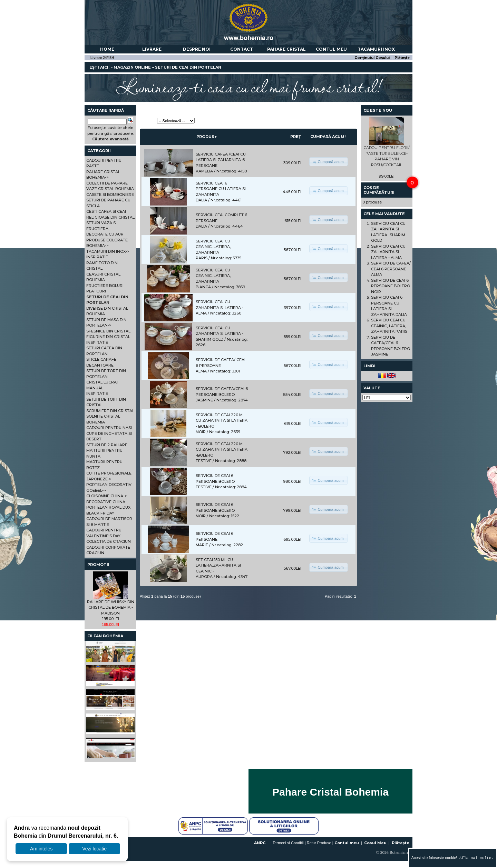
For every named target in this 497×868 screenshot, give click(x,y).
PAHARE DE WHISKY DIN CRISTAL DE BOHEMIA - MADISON (111, 607)
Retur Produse (319, 843)
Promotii (98, 565)
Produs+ (207, 137)
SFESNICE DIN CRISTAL (108, 331)
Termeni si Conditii (288, 843)
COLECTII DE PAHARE (107, 183)
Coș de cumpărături (379, 190)
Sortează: (148, 121)
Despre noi (197, 49)
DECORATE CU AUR (105, 234)
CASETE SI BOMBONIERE (110, 194)
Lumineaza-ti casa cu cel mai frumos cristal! (248, 86)
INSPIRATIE (97, 257)
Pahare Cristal (286, 49)
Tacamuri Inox (376, 49)
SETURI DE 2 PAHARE (107, 445)
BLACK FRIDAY (100, 513)
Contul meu (331, 49)
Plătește (402, 58)
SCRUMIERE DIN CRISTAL (110, 411)
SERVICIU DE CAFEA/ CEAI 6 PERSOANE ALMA (221, 365)
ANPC (260, 843)
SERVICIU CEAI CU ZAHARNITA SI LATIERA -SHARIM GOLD (220, 334)
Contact (242, 49)
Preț (296, 137)
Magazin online (132, 67)
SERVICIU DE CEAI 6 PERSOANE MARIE (215, 539)
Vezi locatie (94, 849)
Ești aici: (99, 67)
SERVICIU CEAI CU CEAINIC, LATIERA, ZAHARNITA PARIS (389, 326)
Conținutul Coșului (372, 58)
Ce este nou (378, 110)
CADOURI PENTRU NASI (109, 428)
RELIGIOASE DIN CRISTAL (110, 217)
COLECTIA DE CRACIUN (109, 541)
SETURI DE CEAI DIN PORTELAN (188, 67)
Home (107, 49)
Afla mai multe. (475, 858)
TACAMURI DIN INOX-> (108, 251)
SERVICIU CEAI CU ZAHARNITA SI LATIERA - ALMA (220, 307)
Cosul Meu (375, 843)
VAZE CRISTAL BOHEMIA (110, 189)
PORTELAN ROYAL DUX (108, 507)
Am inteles (41, 849)
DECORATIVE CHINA (106, 502)
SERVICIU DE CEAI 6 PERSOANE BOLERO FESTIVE (215, 481)
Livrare (152, 49)
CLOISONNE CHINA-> (107, 496)
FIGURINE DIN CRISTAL (108, 337)
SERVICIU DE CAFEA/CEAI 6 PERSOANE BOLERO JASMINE (222, 394)
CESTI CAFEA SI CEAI (106, 211)
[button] (328, 162)
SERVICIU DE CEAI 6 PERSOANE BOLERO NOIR (215, 510)
